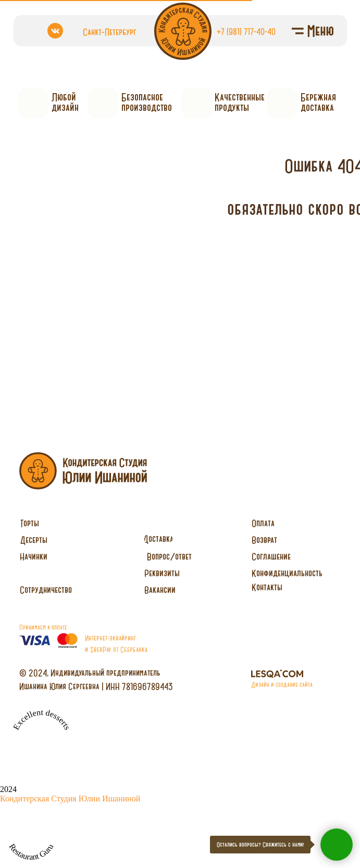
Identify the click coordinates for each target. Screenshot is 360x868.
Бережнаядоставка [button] (318, 102)
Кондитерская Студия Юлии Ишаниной (70, 799)
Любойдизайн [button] (65, 102)
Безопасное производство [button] (147, 102)
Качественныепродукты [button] (240, 102)
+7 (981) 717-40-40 (246, 31)
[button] (46, 590)
